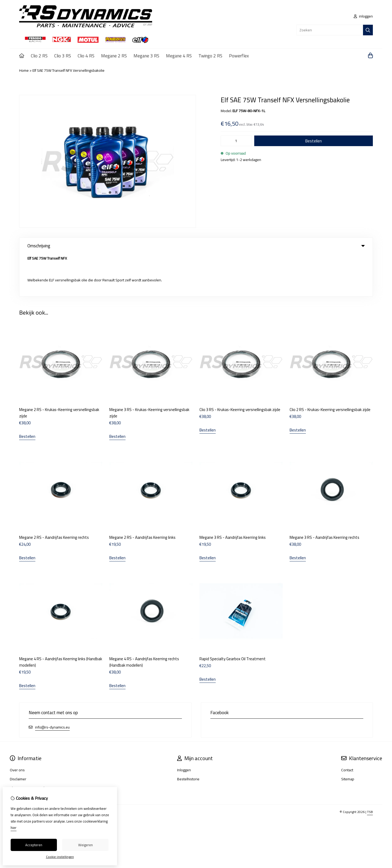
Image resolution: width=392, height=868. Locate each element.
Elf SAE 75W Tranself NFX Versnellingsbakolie (68, 70)
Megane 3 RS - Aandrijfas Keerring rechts (324, 495)
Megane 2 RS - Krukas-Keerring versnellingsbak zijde (59, 371)
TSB (370, 769)
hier (14, 828)
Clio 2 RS (39, 56)
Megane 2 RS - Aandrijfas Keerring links (142, 495)
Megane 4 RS (179, 56)
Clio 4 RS (86, 56)
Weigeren (86, 845)
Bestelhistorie (188, 736)
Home (24, 70)
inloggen (363, 16)
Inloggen (184, 727)
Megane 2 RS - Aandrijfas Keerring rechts (54, 495)
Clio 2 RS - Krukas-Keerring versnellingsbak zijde (330, 367)
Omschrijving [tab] (196, 246)
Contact (347, 727)
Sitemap (348, 736)
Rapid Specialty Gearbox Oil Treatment (233, 616)
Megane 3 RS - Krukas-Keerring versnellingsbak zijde (149, 371)
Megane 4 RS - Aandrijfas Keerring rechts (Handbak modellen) (144, 619)
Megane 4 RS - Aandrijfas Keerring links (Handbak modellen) (61, 619)
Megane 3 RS (146, 56)
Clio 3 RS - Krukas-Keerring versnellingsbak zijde (240, 367)
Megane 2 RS (114, 56)
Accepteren (34, 845)
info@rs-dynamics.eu (52, 685)
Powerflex (239, 56)
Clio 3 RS (63, 56)
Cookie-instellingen (60, 857)
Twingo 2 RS (210, 56)
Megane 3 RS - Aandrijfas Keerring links (233, 495)
